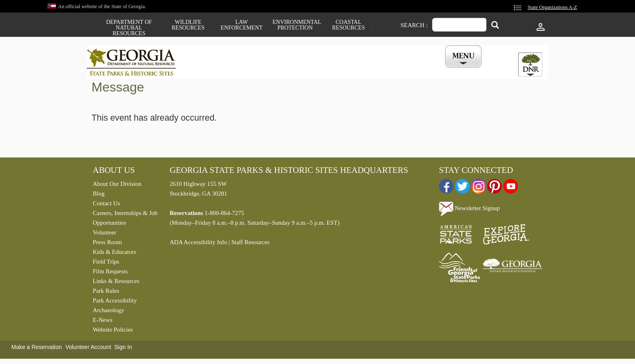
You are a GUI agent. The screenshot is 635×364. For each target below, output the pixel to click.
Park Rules (106, 293)
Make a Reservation (37, 349)
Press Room (107, 244)
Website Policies (113, 332)
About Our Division (117, 186)
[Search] (495, 26)
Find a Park (212, 70)
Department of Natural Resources (129, 28)
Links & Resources (116, 283)
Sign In (123, 349)
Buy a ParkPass (360, 70)
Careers (310, 70)
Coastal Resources (348, 25)
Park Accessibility (115, 302)
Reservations (263, 70)
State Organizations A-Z (552, 7)
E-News (102, 322)
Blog (99, 196)
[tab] (530, 64)
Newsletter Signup (469, 210)
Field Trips (106, 264)
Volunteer (104, 234)
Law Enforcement (242, 25)
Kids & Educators (114, 254)
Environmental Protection (295, 25)
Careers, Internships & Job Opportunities (125, 220)
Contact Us (106, 205)
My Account (450, 70)
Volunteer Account (88, 349)
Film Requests (110, 273)
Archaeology (108, 312)
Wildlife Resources (188, 25)
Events (407, 70)
